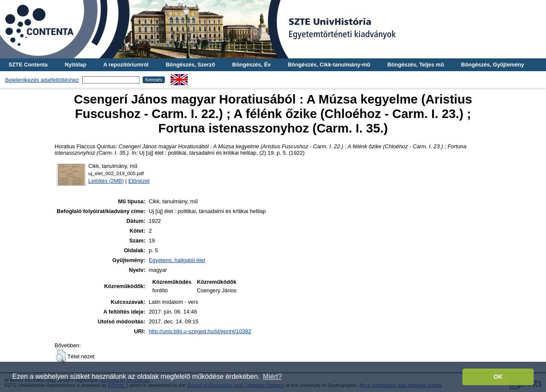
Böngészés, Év (251, 65)
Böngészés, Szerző (190, 65)
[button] (61, 356)
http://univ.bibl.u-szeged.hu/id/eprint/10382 (200, 331)
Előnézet (139, 181)
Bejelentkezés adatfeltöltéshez (42, 80)
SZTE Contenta (28, 65)
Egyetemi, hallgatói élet (177, 260)
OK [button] (498, 377)
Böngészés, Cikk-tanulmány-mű (329, 65)
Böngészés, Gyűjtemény (493, 65)
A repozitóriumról (126, 65)
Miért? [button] (272, 376)
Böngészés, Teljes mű (416, 65)
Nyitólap (76, 65)
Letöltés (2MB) (106, 181)
